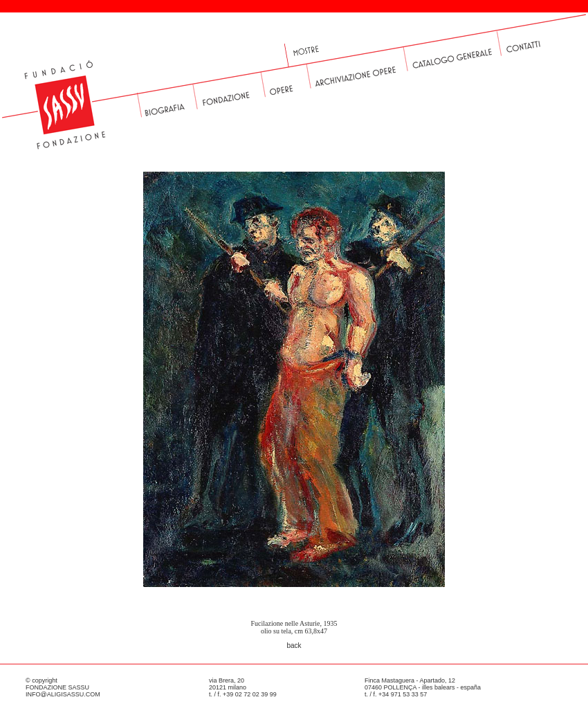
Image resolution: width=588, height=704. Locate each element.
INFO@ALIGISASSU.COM (63, 694)
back (294, 646)
